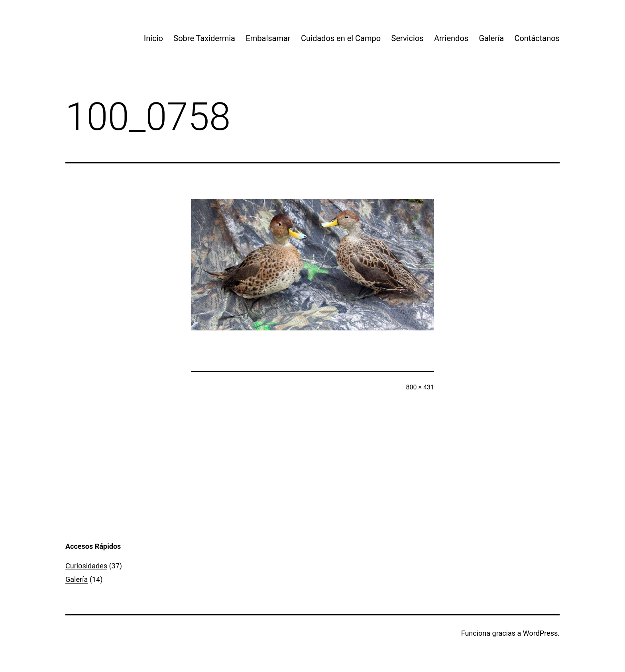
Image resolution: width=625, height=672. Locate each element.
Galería (491, 38)
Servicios (408, 38)
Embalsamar (268, 38)
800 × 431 (420, 387)
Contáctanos (537, 38)
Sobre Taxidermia (204, 38)
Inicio (153, 38)
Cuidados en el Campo (341, 38)
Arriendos (451, 38)
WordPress (540, 633)
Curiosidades (86, 566)
